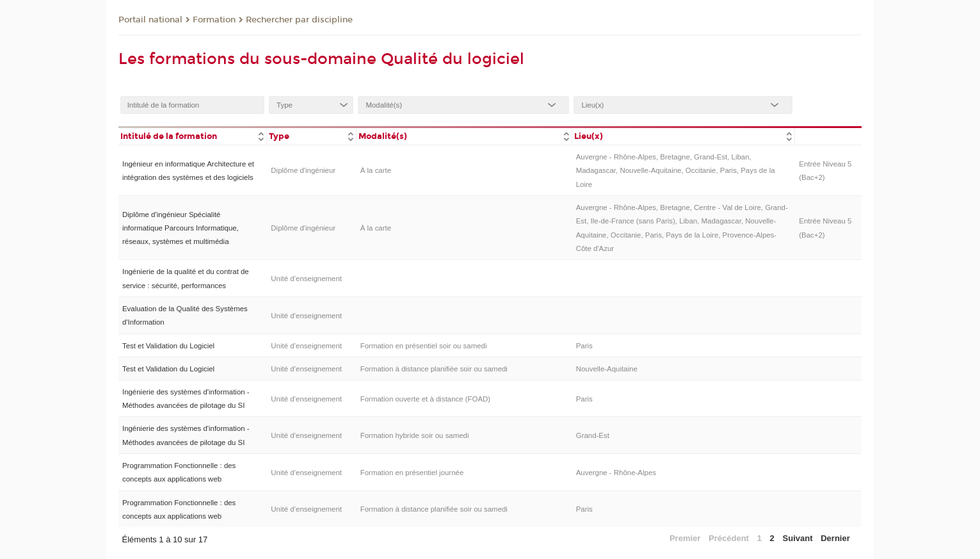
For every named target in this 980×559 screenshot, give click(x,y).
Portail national (150, 20)
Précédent (729, 538)
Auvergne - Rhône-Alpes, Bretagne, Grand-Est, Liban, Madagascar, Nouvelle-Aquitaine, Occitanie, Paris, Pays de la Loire (676, 171)
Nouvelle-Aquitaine (607, 369)
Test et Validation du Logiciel (168, 346)
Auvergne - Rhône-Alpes (616, 473)
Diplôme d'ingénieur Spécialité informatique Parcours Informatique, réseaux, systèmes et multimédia (181, 228)
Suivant (798, 538)
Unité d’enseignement (306, 279)
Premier (685, 538)
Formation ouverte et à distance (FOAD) (425, 399)
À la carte (376, 170)
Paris (584, 346)
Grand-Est (593, 435)
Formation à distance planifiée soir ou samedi (434, 369)
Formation (214, 20)
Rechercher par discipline (299, 20)
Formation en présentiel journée (412, 473)
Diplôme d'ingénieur (303, 170)
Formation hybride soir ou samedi (415, 435)
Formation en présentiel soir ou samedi (424, 346)
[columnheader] (193, 135)
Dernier (835, 538)
